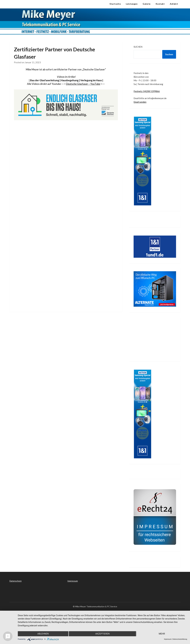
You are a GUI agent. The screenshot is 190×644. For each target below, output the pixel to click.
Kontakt (160, 4)
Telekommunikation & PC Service (34, 4)
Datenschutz (16, 581)
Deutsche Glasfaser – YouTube (83, 84)
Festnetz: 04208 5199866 (147, 91)
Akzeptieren (102, 634)
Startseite (115, 4)
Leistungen (132, 4)
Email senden (140, 102)
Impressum (73, 581)
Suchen (138, 47)
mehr (162, 634)
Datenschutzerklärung (180, 639)
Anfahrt (174, 4)
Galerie (147, 4)
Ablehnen (43, 634)
